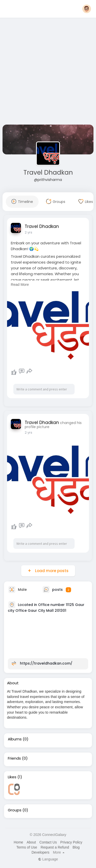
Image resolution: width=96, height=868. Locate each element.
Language (48, 859)
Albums (15, 739)
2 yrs (28, 232)
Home (18, 842)
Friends (14, 758)
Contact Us (48, 842)
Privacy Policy (71, 842)
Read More (20, 285)
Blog (76, 847)
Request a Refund (55, 847)
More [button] (59, 852)
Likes (12, 777)
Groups (15, 810)
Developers (40, 852)
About (31, 842)
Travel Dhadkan (48, 172)
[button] (87, 9)
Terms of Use (27, 847)
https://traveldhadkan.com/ (46, 663)
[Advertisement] (47, 72)
